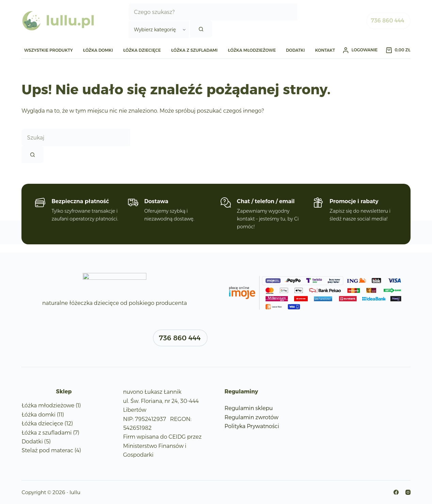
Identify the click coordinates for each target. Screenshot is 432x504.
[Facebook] (396, 492)
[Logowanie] (360, 50)
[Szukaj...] (213, 12)
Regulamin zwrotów (252, 417)
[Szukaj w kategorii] (159, 30)
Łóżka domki (98, 50)
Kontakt (325, 50)
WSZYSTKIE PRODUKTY (49, 50)
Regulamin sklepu (249, 408)
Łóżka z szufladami (194, 50)
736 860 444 (388, 21)
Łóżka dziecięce (142, 50)
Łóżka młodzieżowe (252, 50)
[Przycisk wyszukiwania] (201, 29)
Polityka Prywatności (252, 426)
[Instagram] (408, 492)
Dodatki (295, 50)
